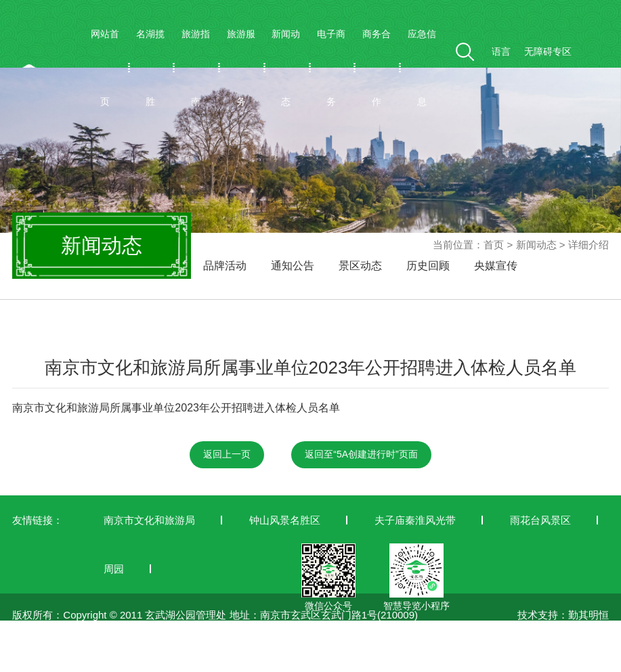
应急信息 (422, 68)
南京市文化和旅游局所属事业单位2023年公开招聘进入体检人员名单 (176, 408)
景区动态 (360, 266)
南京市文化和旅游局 (149, 520)
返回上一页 (227, 454)
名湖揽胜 (150, 68)
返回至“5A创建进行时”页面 (361, 454)
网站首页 (105, 68)
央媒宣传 (496, 266)
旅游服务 (241, 68)
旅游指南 (196, 68)
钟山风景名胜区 (285, 520)
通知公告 (293, 266)
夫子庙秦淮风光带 (415, 520)
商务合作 (377, 68)
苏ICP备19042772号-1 (63, 664)
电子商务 (331, 68)
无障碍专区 (548, 51)
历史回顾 (428, 266)
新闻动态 (286, 68)
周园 (114, 569)
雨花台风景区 (540, 520)
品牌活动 (225, 266)
